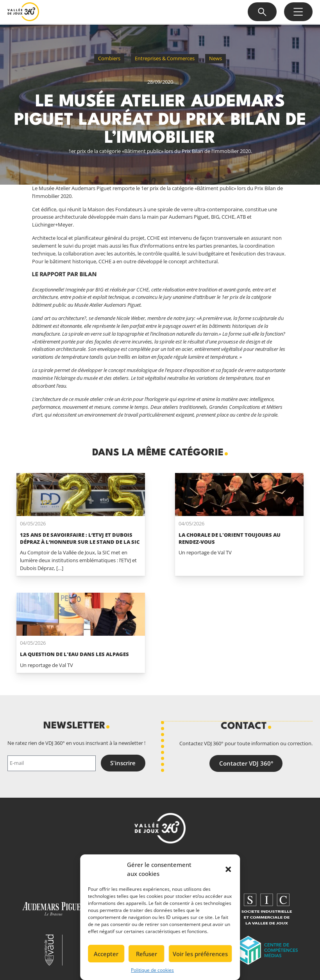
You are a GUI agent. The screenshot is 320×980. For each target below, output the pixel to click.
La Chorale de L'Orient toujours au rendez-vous (230, 538)
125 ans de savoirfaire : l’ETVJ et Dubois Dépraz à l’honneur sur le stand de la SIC (80, 538)
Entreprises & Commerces (165, 58)
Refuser (147, 954)
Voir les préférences (200, 954)
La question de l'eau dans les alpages (74, 654)
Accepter (106, 954)
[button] (228, 869)
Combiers (109, 58)
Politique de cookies (152, 970)
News (215, 58)
